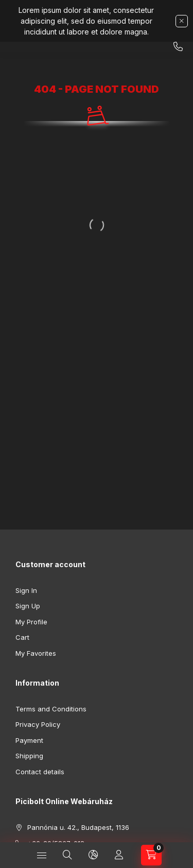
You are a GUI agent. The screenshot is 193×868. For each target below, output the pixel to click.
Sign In (26, 590)
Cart (22, 637)
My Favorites (36, 653)
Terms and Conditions (51, 709)
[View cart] (151, 855)
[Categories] (42, 855)
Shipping (29, 756)
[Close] (182, 21)
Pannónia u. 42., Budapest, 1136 (78, 827)
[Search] (67, 855)
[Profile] (119, 855)
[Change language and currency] (93, 855)
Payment (29, 740)
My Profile (31, 622)
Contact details (40, 772)
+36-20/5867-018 (178, 47)
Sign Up (28, 606)
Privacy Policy (38, 724)
